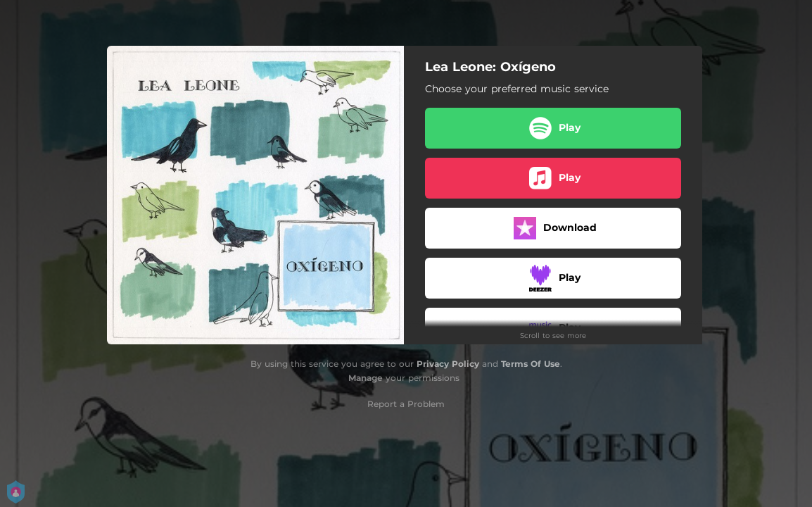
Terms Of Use (531, 364)
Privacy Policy (448, 364)
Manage (366, 378)
